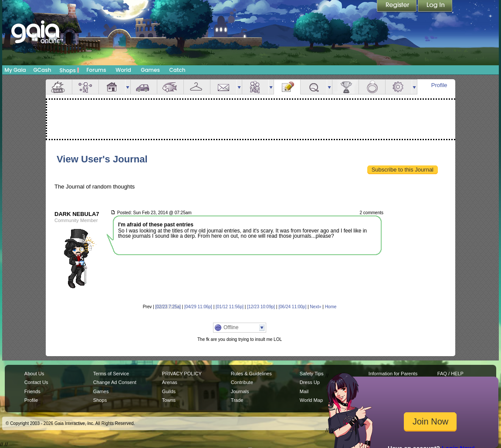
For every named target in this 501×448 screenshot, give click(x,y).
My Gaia (15, 70)
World (123, 70)
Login (435, 7)
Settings (399, 87)
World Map (311, 400)
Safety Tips (312, 374)
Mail (223, 87)
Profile (439, 85)
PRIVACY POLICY (182, 374)
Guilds (169, 391)
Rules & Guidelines (251, 374)
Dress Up (310, 382)
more (128, 87)
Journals (240, 391)
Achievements (345, 87)
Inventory (197, 87)
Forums (96, 70)
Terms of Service (111, 374)
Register (397, 7)
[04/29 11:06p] (198, 307)
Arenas (170, 382)
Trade (237, 400)
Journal (287, 87)
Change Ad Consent (115, 382)
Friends (255, 87)
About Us (34, 374)
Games (150, 70)
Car (144, 87)
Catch (178, 70)
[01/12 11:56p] (230, 307)
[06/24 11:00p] (292, 307)
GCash (42, 70)
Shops (69, 70)
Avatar (85, 87)
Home (331, 307)
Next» (315, 307)
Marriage (372, 87)
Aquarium (170, 87)
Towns (169, 400)
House (112, 87)
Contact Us (36, 382)
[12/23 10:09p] (261, 307)
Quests (314, 87)
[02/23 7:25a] (168, 307)
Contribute (242, 382)
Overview (59, 87)
